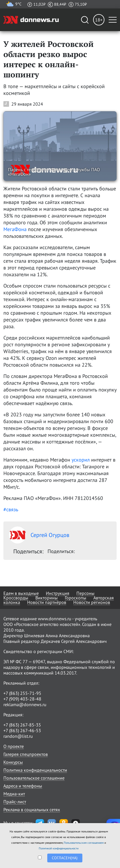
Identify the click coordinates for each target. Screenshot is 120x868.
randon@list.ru (18, 736)
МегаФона (15, 229)
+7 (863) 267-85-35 (22, 725)
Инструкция (58, 593)
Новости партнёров (47, 602)
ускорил (81, 460)
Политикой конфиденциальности (59, 848)
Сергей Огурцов (39, 535)
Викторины (47, 598)
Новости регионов (92, 602)
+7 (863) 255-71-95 (22, 693)
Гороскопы (76, 598)
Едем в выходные (21, 593)
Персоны (85, 593)
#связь (11, 509)
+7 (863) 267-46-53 (22, 730)
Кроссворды (16, 598)
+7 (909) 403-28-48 (22, 699)
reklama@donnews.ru (25, 704)
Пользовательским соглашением (84, 843)
